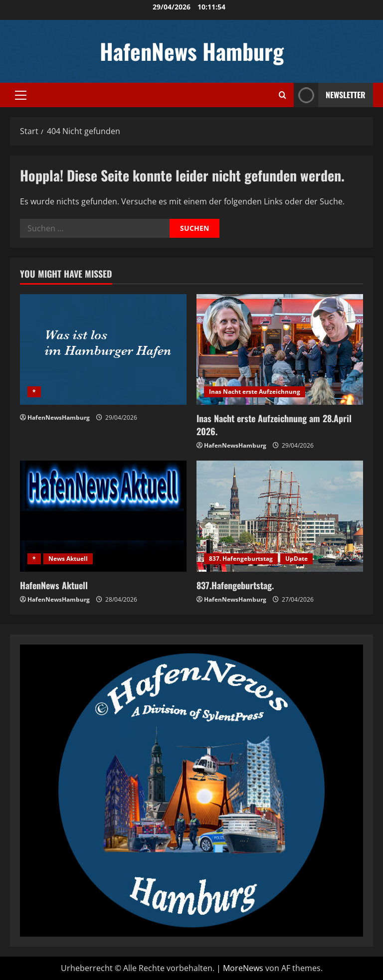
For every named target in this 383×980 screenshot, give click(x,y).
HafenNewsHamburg (59, 417)
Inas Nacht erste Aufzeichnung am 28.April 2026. (274, 424)
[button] (21, 95)
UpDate (296, 559)
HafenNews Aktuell (54, 585)
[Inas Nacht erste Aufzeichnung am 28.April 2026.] (280, 350)
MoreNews (243, 968)
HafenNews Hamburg (192, 51)
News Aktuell (68, 559)
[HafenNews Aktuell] (103, 516)
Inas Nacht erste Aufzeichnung (255, 392)
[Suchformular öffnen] (283, 95)
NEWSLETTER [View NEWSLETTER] (330, 95)
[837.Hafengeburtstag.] (280, 516)
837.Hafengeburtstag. (235, 585)
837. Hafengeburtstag (241, 559)
